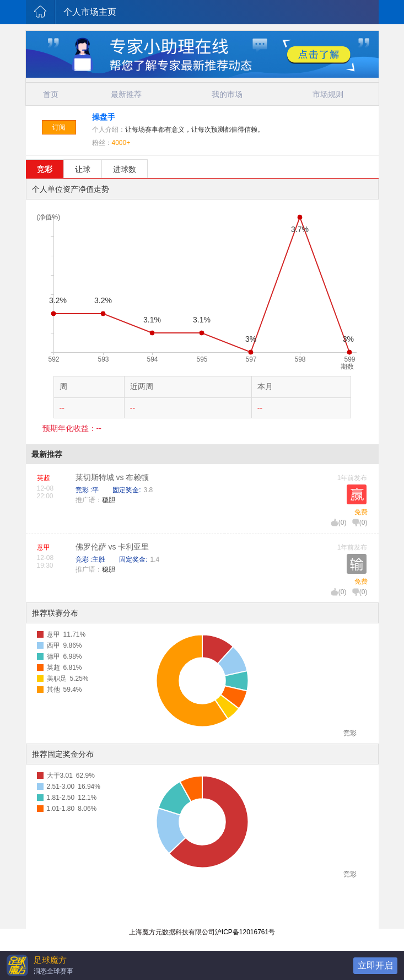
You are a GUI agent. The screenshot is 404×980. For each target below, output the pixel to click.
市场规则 (328, 94)
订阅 (59, 127)
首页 (51, 94)
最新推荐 (126, 94)
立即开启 (375, 965)
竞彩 (45, 169)
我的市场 (227, 94)
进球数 (125, 169)
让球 (83, 169)
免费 (361, 512)
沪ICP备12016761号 (245, 932)
